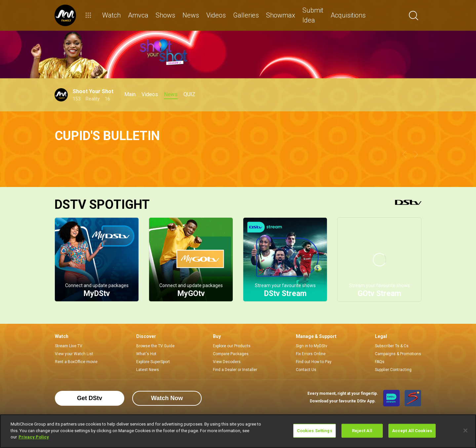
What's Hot (146, 354)
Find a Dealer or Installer (235, 370)
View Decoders (227, 362)
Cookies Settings (315, 431)
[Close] (465, 430)
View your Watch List (74, 354)
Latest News (148, 370)
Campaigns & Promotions (398, 354)
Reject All (362, 431)
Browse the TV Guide (155, 346)
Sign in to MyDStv (312, 346)
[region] (238, 431)
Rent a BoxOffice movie (76, 362)
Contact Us (306, 370)
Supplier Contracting (393, 370)
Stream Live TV (69, 346)
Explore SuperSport (153, 362)
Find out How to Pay (314, 362)
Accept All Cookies (412, 431)
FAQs (380, 362)
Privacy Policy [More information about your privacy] (34, 437)
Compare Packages (231, 354)
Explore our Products (232, 346)
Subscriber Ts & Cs (392, 346)
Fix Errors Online (311, 354)
